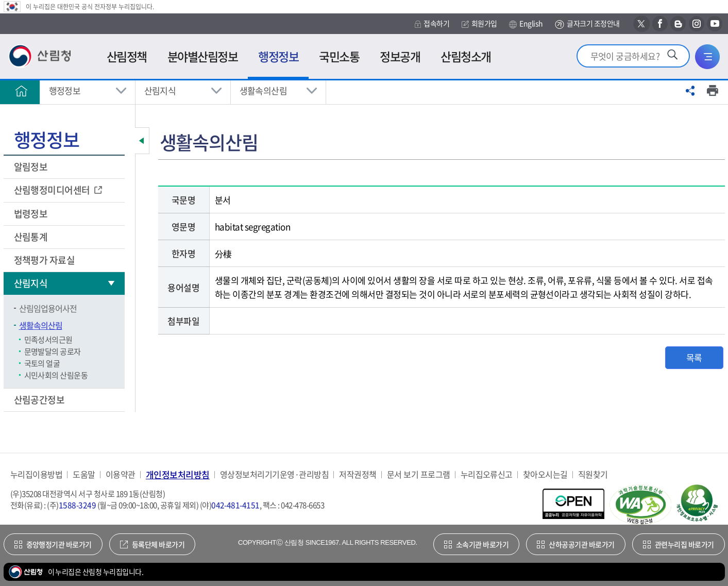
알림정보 (32, 167)
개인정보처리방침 (178, 474)
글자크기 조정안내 (587, 24)
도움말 (84, 474)
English (526, 24)
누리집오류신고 (487, 474)
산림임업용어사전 (48, 308)
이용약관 (121, 474)
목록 (694, 357)
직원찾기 (593, 474)
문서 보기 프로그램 (419, 474)
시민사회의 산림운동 (56, 375)
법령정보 (32, 214)
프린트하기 (713, 91)
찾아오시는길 (545, 474)
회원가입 (479, 23)
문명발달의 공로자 (53, 351)
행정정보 (65, 90)
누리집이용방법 (36, 474)
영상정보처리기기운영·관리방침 (274, 474)
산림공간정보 (40, 400)
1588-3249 (77, 505)
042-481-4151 (235, 505)
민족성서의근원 (48, 340)
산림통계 (32, 237)
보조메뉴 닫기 (142, 141)
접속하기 (432, 23)
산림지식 (160, 90)
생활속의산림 (264, 90)
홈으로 (22, 91)
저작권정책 (358, 474)
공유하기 (690, 91)
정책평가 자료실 (45, 260)
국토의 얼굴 (42, 363)
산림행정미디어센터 (53, 190)
